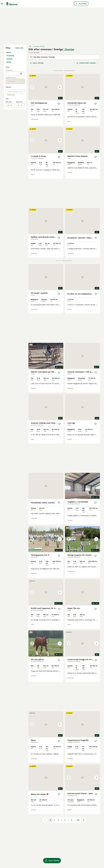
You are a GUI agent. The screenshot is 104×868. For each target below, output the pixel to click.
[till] (22, 105)
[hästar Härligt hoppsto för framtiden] (82, 539)
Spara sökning (37, 63)
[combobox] (12, 74)
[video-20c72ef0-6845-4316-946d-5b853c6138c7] (82, 486)
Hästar (9, 52)
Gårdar (9, 62)
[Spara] (59, 104)
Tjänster (9, 59)
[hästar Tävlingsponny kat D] (46, 539)
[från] (12, 105)
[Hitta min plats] (21, 74)
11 (71, 820)
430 (78, 820)
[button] (46, 87)
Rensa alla (19, 48)
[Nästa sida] (84, 820)
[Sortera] (87, 63)
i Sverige (69, 49)
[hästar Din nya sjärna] (46, 643)
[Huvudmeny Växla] (2, 4)
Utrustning (10, 56)
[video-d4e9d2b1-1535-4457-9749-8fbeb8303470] (46, 356)
